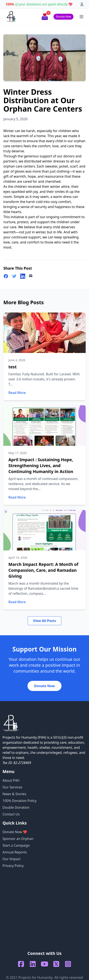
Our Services (12, 787)
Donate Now (63, 17)
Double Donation (16, 807)
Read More (17, 393)
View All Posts (44, 621)
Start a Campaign (16, 845)
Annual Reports (15, 852)
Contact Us (11, 814)
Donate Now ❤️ (15, 832)
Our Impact (12, 859)
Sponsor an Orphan (18, 839)
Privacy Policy (13, 866)
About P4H (11, 780)
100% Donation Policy (20, 801)
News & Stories (14, 794)
